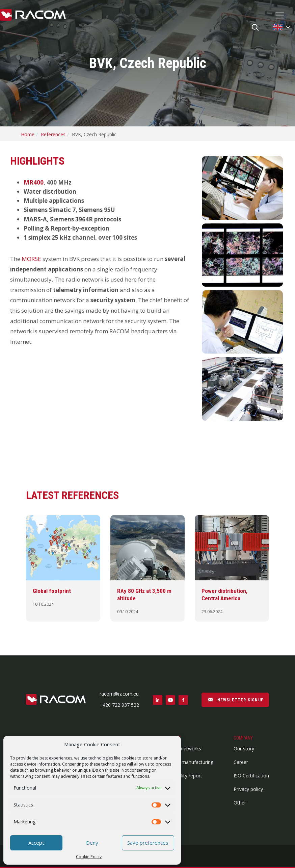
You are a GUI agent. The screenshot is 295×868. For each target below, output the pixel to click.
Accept (36, 843)
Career (241, 762)
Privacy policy (248, 789)
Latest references (72, 495)
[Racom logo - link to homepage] (33, 15)
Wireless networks (181, 749)
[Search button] (255, 28)
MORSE (31, 259)
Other (240, 803)
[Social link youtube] (170, 700)
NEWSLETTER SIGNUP (235, 699)
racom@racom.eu (119, 694)
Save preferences (148, 843)
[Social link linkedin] (158, 700)
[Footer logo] (56, 700)
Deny (92, 843)
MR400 (34, 182)
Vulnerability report (182, 776)
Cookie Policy (89, 857)
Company (243, 738)
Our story (244, 749)
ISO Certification (251, 776)
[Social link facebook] (183, 700)
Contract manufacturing (187, 762)
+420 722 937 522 (119, 705)
